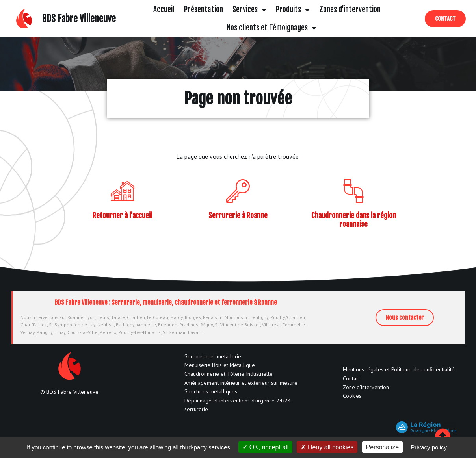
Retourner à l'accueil (122, 215)
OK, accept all (265, 447)
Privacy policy (429, 447)
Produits (293, 10)
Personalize (383, 447)
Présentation (204, 9)
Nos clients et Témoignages (271, 28)
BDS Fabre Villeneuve (79, 19)
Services (249, 10)
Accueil (164, 9)
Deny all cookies (327, 447)
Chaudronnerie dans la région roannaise (354, 220)
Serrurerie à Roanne (238, 215)
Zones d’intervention (350, 9)
